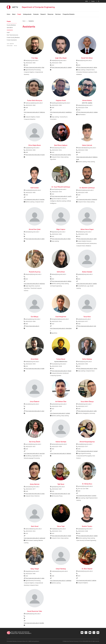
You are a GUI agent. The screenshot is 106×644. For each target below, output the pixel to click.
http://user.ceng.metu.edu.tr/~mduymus (34, 284)
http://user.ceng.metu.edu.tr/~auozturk (34, 454)
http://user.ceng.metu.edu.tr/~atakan (88, 112)
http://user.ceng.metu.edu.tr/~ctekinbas (61, 581)
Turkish (93, 1)
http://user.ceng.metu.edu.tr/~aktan (87, 67)
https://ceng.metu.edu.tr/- (33, 326)
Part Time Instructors (12, 35)
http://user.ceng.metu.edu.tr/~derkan (62, 281)
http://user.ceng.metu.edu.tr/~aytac (35, 494)
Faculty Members (11, 25)
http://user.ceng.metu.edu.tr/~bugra (35, 155)
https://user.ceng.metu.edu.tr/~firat (35, 67)
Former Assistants (12, 40)
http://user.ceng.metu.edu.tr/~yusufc (62, 196)
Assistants (10, 30)
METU (87, 1)
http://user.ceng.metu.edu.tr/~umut (35, 411)
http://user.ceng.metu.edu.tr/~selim (87, 411)
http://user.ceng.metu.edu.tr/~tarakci (88, 536)
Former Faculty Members (13, 38)
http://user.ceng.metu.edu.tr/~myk (87, 326)
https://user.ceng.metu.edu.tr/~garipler (86, 284)
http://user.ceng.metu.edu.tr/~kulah (35, 369)
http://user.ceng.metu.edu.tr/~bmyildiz (34, 623)
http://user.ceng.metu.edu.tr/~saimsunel (34, 538)
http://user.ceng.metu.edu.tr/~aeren (35, 239)
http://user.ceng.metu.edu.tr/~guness (86, 496)
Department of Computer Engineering (38, 7)
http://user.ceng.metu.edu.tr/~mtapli (61, 536)
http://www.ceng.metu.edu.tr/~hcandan (34, 200)
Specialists (10, 28)
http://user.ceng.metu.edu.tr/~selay (35, 578)
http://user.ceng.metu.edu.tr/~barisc (61, 155)
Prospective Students (69, 14)
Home (8, 14)
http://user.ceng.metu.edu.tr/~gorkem (60, 413)
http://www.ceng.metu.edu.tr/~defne (88, 369)
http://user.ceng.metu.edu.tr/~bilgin (61, 239)
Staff (8, 33)
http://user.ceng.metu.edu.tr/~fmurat (62, 371)
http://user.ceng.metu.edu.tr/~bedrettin (87, 200)
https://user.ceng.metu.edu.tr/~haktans (61, 454)
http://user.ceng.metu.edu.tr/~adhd (87, 239)
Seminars (58, 14)
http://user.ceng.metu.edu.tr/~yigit (61, 494)
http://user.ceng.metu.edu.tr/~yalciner (86, 581)
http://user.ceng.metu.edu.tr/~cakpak (62, 67)
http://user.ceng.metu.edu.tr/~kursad (88, 451)
